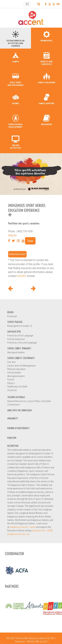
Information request (17, 254)
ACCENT (22, 276)
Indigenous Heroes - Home (23, 527)
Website (12, 235)
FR (58, 4)
